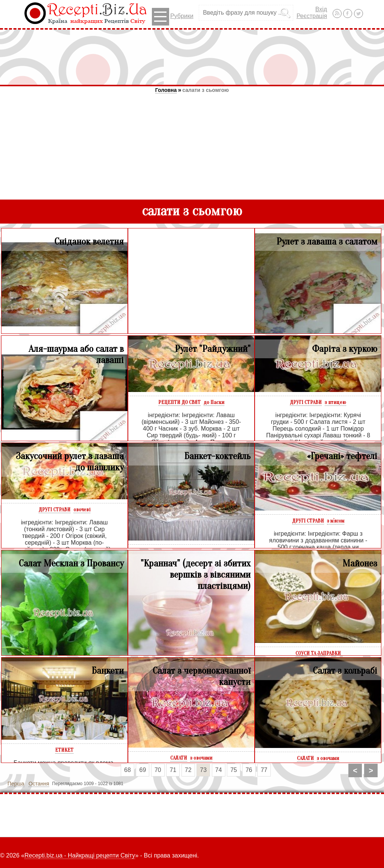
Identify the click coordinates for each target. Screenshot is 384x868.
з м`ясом (336, 521)
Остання (39, 784)
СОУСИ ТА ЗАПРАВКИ (318, 653)
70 (158, 770)
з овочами (201, 758)
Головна (166, 90)
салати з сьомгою (205, 90)
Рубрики (173, 17)
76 (249, 770)
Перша (16, 784)
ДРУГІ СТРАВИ (306, 402)
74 (219, 770)
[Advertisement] (192, 57)
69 (143, 770)
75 (234, 770)
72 (188, 770)
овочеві (82, 510)
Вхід (321, 9)
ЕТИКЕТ (64, 750)
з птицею (335, 402)
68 (127, 770)
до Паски (214, 402)
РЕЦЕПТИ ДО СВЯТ (179, 402)
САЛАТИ (179, 758)
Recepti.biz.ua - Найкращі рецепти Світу (80, 855)
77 (264, 770)
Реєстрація (312, 16)
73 (203, 770)
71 (173, 770)
